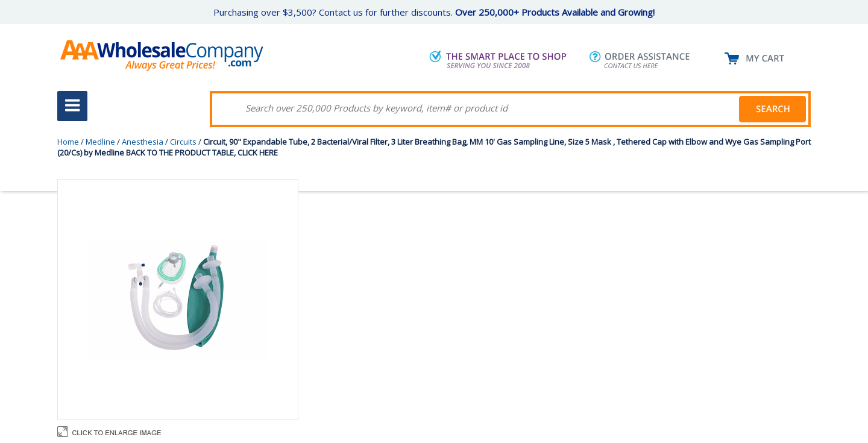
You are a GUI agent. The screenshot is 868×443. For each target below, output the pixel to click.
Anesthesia (143, 142)
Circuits (183, 142)
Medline (100, 142)
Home (68, 142)
